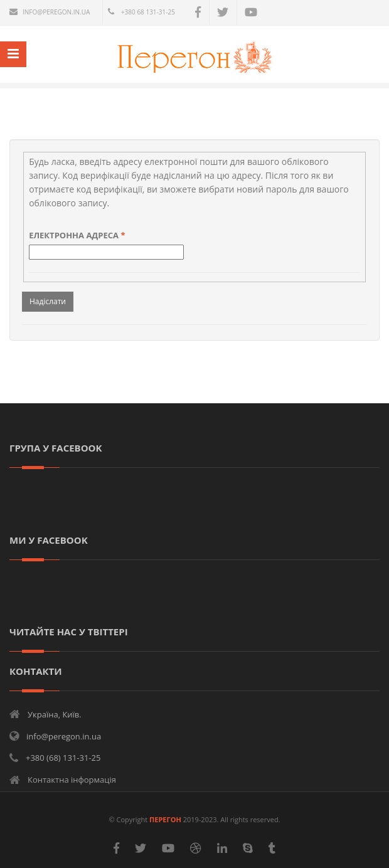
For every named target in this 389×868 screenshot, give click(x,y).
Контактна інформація (72, 780)
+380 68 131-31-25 (148, 12)
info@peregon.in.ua (56, 12)
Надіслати (48, 301)
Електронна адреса (77, 235)
